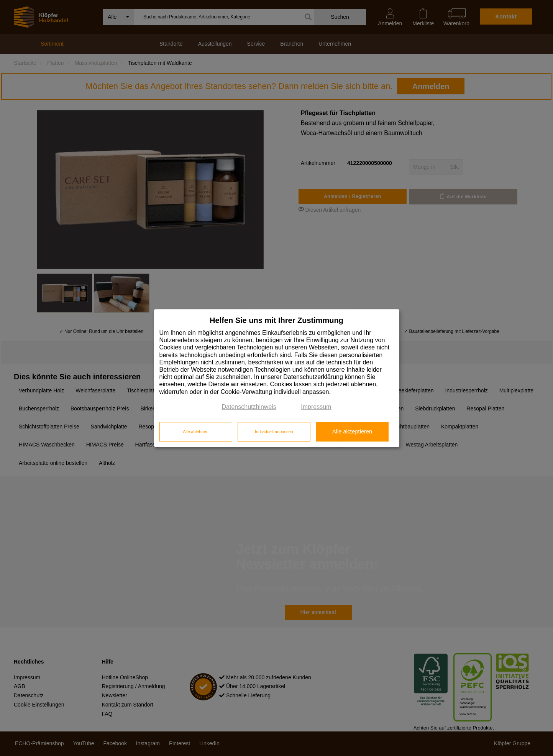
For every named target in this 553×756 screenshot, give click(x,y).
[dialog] (277, 378)
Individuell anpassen (274, 432)
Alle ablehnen (196, 432)
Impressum (316, 407)
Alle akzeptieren (352, 432)
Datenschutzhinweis (249, 407)
